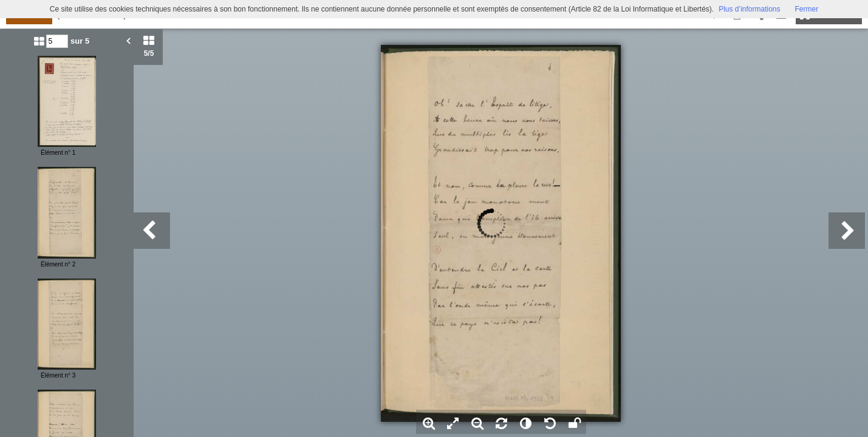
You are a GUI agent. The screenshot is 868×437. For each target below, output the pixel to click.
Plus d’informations (749, 9)
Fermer (807, 9)
